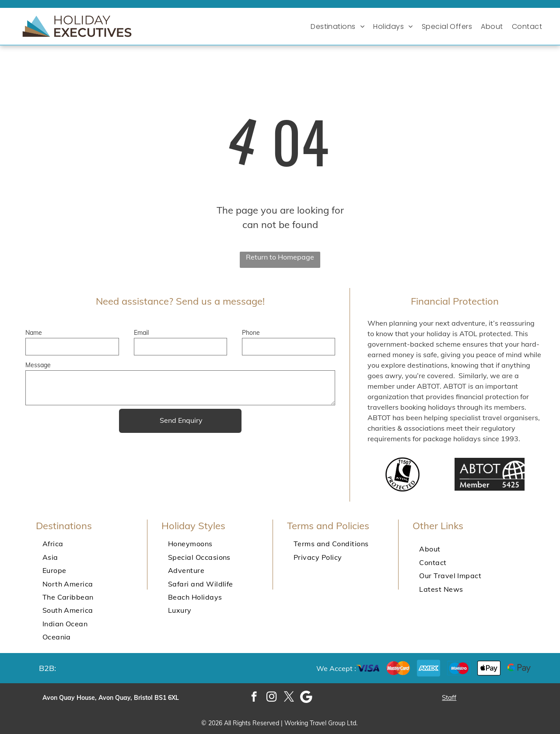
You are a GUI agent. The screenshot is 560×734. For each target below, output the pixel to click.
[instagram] (271, 698)
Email (141, 333)
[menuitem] (340, 26)
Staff (449, 697)
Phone (251, 333)
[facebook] (254, 698)
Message (38, 365)
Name (34, 333)
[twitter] (289, 698)
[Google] (306, 698)
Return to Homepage (280, 257)
